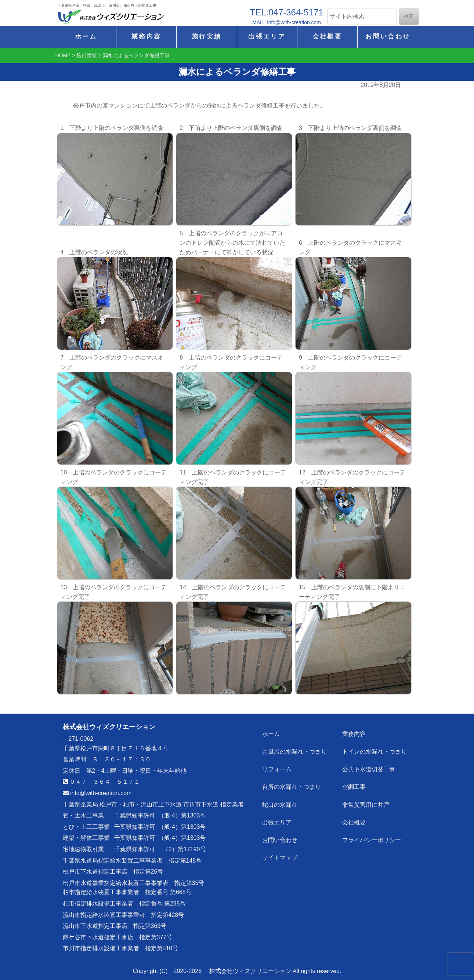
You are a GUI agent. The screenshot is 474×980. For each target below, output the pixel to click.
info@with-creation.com (97, 793)
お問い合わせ (388, 37)
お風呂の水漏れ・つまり (294, 752)
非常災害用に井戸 (366, 804)
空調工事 (354, 787)
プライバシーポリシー (372, 840)
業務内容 (146, 37)
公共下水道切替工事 (369, 769)
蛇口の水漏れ (280, 804)
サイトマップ (280, 857)
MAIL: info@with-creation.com (287, 22)
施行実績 (207, 37)
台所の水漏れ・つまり (292, 787)
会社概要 (327, 37)
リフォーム (277, 769)
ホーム (86, 37)
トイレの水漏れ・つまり (375, 752)
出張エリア (267, 37)
